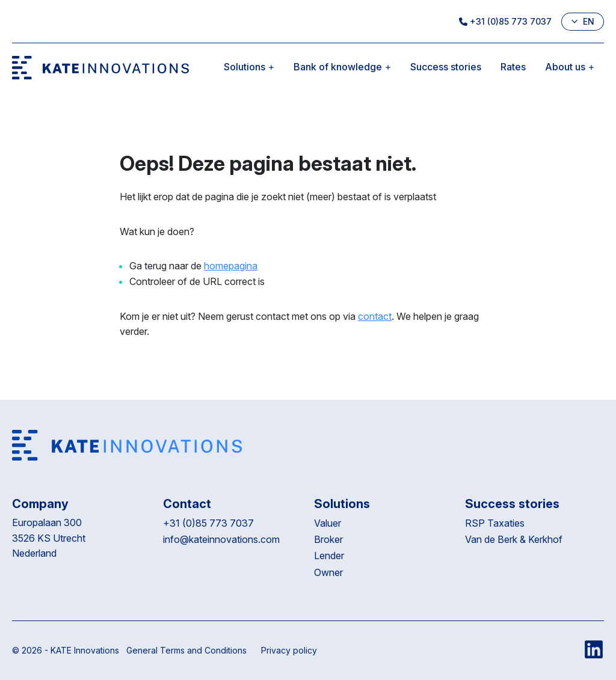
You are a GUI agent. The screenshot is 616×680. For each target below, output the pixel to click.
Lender (329, 556)
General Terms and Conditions (186, 650)
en (583, 21)
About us (570, 67)
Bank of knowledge (342, 67)
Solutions (249, 67)
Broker (328, 539)
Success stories (446, 67)
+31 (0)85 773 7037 (505, 21)
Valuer (328, 523)
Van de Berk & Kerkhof (514, 539)
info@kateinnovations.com (221, 539)
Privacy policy (289, 650)
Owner (328, 572)
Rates (513, 67)
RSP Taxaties (495, 523)
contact (375, 316)
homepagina (231, 266)
